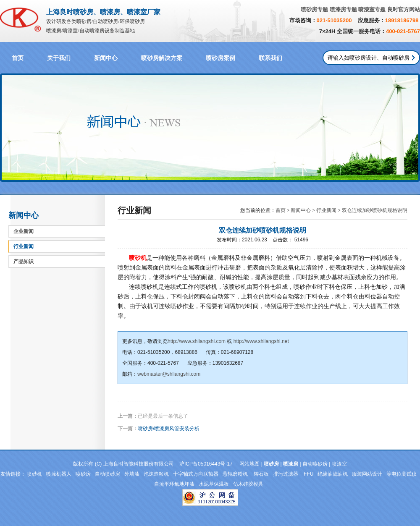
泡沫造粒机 (156, 474)
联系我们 (270, 58)
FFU (308, 474)
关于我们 (59, 58)
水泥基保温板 (214, 484)
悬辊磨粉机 (236, 474)
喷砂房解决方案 (162, 58)
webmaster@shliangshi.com (169, 374)
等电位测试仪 (402, 474)
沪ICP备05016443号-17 (206, 464)
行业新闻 (24, 246)
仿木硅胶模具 (248, 484)
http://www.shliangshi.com (197, 341)
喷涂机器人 (59, 474)
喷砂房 (83, 474)
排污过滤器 (286, 474)
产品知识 (24, 262)
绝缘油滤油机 (333, 474)
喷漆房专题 (343, 9)
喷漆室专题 (372, 9)
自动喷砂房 (315, 464)
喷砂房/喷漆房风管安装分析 (169, 429)
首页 (18, 58)
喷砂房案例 (220, 58)
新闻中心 (106, 58)
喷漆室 (339, 464)
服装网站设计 (367, 474)
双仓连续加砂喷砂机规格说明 (375, 210)
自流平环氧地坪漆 (174, 484)
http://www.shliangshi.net (261, 341)
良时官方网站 (404, 9)
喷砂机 (34, 474)
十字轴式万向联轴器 (196, 474)
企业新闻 (24, 231)
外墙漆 (132, 474)
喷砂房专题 (314, 9)
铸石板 (261, 474)
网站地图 (249, 464)
